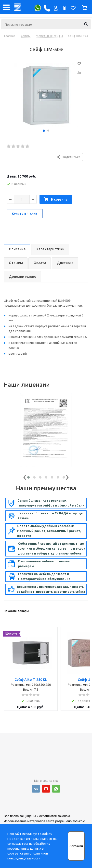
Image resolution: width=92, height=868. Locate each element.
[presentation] (25, 476)
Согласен (76, 846)
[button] (28, 477)
